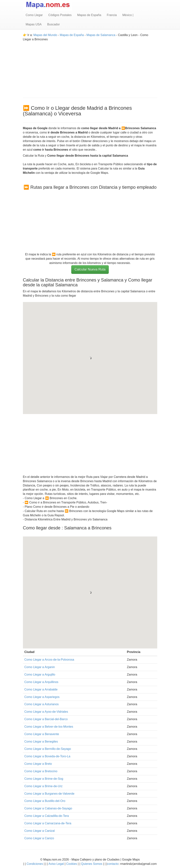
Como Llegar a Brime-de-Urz (44, 786)
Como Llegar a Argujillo (40, 675)
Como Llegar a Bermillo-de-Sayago (48, 749)
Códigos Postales (60, 15)
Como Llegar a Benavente (42, 734)
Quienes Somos (92, 864)
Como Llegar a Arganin (40, 667)
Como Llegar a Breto (38, 764)
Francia (112, 15)
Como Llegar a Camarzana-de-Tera (48, 823)
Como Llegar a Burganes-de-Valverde (49, 794)
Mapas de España (89, 15)
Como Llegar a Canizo (39, 838)
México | (128, 15)
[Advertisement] (90, 68)
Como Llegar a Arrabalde (41, 689)
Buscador (54, 24)
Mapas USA (34, 24)
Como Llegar (34, 15)
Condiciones (35, 864)
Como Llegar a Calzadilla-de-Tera (47, 816)
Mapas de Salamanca (101, 35)
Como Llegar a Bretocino (41, 771)
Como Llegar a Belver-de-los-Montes (49, 727)
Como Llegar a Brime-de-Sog (44, 779)
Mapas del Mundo (45, 35)
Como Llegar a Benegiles (41, 742)
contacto (113, 864)
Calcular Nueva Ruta (90, 269)
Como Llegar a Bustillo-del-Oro (45, 801)
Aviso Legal (56, 864)
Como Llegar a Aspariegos (42, 697)
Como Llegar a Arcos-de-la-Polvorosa (49, 660)
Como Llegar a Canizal (40, 831)
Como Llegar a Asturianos (42, 704)
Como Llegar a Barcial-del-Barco (46, 719)
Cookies (72, 864)
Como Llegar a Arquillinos (41, 682)
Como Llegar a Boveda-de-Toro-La (47, 756)
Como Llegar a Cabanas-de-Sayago (48, 808)
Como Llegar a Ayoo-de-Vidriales (46, 712)
